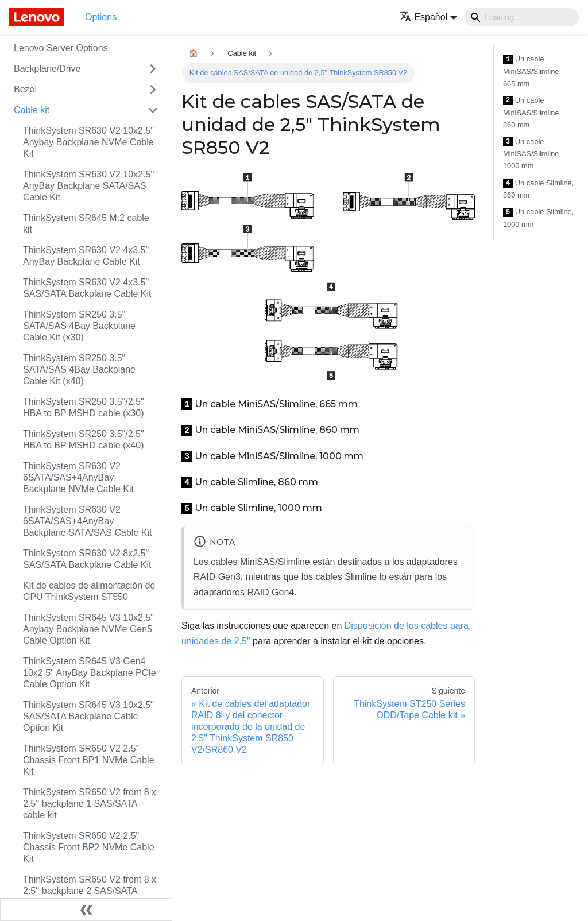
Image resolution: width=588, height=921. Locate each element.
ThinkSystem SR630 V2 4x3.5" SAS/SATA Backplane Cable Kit (87, 288)
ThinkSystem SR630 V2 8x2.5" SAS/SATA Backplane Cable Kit (87, 559)
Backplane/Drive (47, 69)
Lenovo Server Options (61, 48)
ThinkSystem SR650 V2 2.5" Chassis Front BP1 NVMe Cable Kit (89, 760)
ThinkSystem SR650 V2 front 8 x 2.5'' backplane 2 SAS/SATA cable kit (90, 891)
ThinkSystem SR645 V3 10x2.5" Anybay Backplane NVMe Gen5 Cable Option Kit (88, 629)
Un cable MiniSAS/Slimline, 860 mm (532, 113)
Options (101, 17)
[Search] (521, 17)
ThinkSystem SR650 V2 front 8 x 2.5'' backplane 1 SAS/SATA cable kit (90, 804)
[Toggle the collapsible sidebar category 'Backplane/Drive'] (153, 69)
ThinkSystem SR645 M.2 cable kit (86, 224)
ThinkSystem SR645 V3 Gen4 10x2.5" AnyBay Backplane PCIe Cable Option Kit (90, 673)
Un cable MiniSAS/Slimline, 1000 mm (532, 154)
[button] (428, 17)
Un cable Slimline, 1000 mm (538, 218)
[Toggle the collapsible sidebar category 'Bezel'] (153, 90)
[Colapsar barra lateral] (86, 910)
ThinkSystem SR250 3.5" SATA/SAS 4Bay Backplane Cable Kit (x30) (79, 326)
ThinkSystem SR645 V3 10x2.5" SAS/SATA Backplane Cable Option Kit (88, 716)
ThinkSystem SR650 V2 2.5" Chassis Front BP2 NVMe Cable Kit (89, 847)
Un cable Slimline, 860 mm (538, 189)
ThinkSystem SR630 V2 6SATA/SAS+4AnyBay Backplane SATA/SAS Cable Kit (87, 521)
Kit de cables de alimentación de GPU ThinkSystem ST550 (89, 591)
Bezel (25, 89)
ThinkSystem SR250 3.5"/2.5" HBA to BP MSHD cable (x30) (84, 407)
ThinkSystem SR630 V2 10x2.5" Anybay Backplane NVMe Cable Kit (88, 142)
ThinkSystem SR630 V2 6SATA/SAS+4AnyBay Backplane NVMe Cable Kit (78, 477)
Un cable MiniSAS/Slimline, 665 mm (532, 71)
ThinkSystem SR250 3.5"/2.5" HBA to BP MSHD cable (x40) (84, 440)
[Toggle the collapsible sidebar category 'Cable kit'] (153, 110)
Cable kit (32, 110)
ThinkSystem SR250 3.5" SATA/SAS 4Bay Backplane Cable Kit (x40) (79, 369)
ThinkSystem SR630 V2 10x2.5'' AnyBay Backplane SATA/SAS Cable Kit (88, 186)
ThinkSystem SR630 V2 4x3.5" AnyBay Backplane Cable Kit (86, 256)
